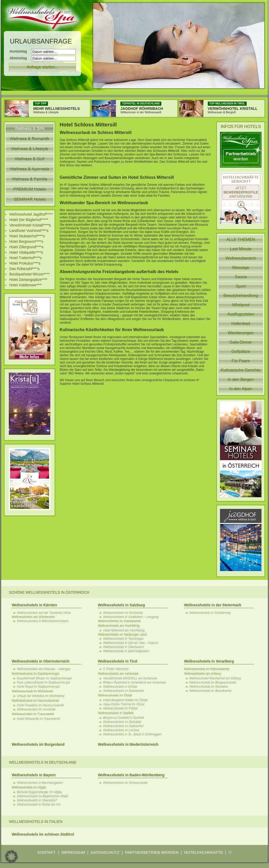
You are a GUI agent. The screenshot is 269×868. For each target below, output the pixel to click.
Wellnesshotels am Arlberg (203, 674)
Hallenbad (241, 323)
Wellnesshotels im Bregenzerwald (213, 682)
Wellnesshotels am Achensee (118, 674)
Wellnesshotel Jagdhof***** (31, 214)
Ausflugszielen (241, 314)
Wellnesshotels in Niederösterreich (128, 744)
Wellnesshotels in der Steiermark (213, 605)
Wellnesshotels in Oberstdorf (37, 800)
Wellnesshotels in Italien (36, 822)
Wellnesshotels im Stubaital (122, 722)
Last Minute (241, 249)
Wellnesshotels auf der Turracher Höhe (44, 613)
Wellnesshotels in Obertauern (123, 647)
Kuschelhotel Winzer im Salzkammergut (44, 678)
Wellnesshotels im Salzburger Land (122, 635)
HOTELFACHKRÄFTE (204, 852)
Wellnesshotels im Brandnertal (210, 691)
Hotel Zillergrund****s (26, 247)
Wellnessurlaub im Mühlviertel (32, 691)
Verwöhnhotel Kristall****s (30, 225)
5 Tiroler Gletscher (116, 669)
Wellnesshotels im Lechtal (121, 730)
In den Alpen (241, 389)
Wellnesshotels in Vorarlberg (209, 661)
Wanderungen (241, 333)
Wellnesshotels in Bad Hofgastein (126, 651)
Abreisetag (20, 58)
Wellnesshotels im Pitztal (120, 708)
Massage (241, 268)
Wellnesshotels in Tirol (118, 661)
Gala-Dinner (241, 342)
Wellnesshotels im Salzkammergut (35, 674)
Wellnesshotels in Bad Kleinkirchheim (43, 621)
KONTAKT (47, 852)
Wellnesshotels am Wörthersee (33, 617)
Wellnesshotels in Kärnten (34, 605)
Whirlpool (241, 305)
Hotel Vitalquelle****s (26, 252)
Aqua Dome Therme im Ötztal (124, 704)
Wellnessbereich (241, 258)
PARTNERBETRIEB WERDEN (152, 852)
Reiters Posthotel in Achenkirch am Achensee (134, 682)
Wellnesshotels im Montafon (209, 687)
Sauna (241, 277)
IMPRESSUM (73, 852)
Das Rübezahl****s (25, 269)
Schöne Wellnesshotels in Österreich (49, 592)
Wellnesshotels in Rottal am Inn (39, 805)
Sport (241, 286)
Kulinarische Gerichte (241, 370)
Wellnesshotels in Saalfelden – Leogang (131, 617)
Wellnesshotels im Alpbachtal (123, 726)
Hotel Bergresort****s (26, 241)
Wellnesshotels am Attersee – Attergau (44, 669)
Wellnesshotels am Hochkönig (119, 626)
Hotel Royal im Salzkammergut (38, 687)
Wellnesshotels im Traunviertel (33, 714)
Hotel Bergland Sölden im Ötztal (125, 700)
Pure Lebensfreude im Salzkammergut (43, 682)
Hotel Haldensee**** (26, 285)
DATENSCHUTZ (105, 852)
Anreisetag (20, 51)
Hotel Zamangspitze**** (28, 280)
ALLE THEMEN (241, 240)
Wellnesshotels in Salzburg (121, 605)
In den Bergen (241, 379)
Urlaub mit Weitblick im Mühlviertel (41, 696)
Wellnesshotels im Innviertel (36, 709)
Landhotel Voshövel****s (29, 231)
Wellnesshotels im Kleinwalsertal (207, 669)
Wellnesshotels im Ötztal (115, 695)
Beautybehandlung (241, 296)
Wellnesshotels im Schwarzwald (125, 783)
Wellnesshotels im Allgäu (29, 787)
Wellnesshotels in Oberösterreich (40, 661)
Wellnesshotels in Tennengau (123, 639)
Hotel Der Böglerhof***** (29, 220)
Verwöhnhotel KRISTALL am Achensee (130, 678)
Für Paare (241, 361)
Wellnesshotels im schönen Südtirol (43, 834)
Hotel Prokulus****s (25, 263)
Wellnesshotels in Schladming (210, 613)
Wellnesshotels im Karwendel (123, 691)
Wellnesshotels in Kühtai (120, 687)
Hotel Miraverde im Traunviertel (39, 719)
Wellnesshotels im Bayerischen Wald (42, 796)
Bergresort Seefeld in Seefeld (123, 718)
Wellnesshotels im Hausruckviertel (35, 701)
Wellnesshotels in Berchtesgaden (40, 783)
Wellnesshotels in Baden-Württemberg (131, 775)
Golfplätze (241, 351)
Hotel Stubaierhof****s (27, 236)
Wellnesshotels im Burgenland (38, 744)
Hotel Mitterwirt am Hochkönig (124, 630)
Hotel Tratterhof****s (26, 258)
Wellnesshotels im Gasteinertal (119, 621)
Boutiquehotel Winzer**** (29, 274)
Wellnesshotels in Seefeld (116, 713)
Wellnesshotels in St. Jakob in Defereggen (132, 734)
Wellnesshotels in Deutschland (43, 762)
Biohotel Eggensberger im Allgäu (39, 792)
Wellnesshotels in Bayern (34, 775)
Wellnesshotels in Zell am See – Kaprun (131, 643)
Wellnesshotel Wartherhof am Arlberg (215, 678)
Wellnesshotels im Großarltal (123, 613)
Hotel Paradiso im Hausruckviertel (40, 705)
